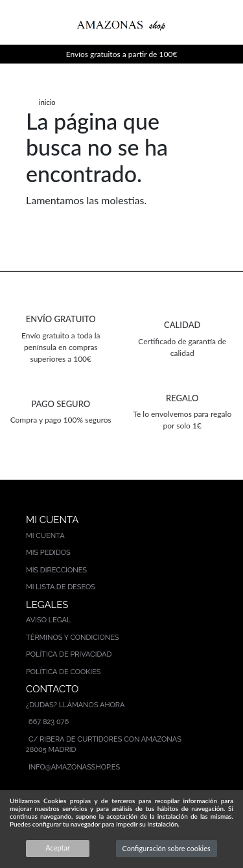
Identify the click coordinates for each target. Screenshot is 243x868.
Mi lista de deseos (61, 587)
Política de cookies (64, 672)
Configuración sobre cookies (167, 848)
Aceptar (58, 848)
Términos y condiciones (73, 638)
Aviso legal (48, 620)
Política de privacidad (69, 654)
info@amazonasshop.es (74, 767)
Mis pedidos (48, 553)
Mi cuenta (45, 536)
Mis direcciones (56, 570)
